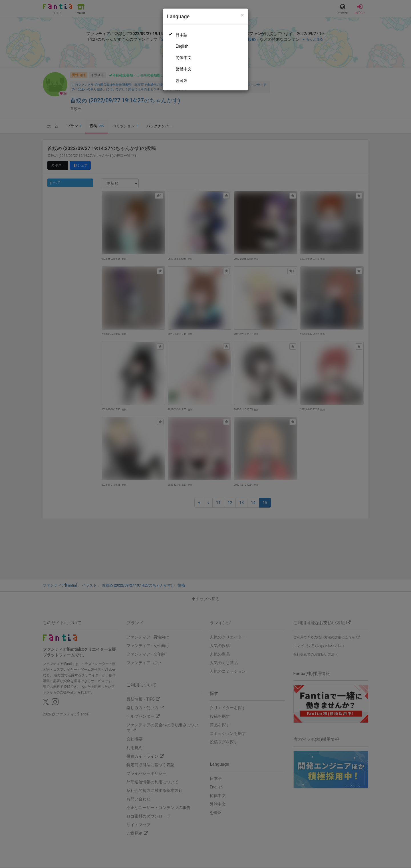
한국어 (182, 80)
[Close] (242, 15)
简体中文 (184, 58)
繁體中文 (184, 69)
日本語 (182, 35)
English (182, 46)
